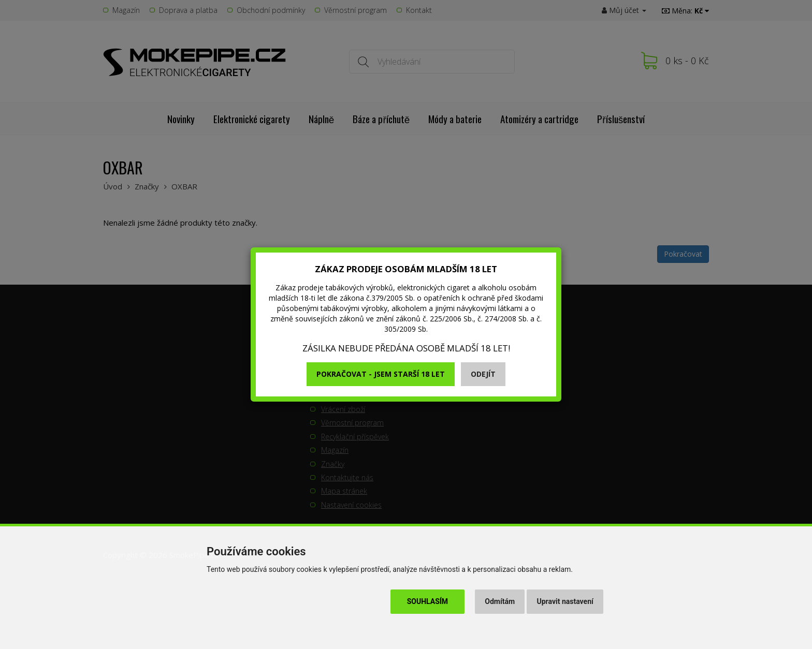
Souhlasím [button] (427, 601)
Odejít (483, 374)
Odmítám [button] (500, 601)
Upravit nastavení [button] (565, 601)
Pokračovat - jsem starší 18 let (381, 374)
